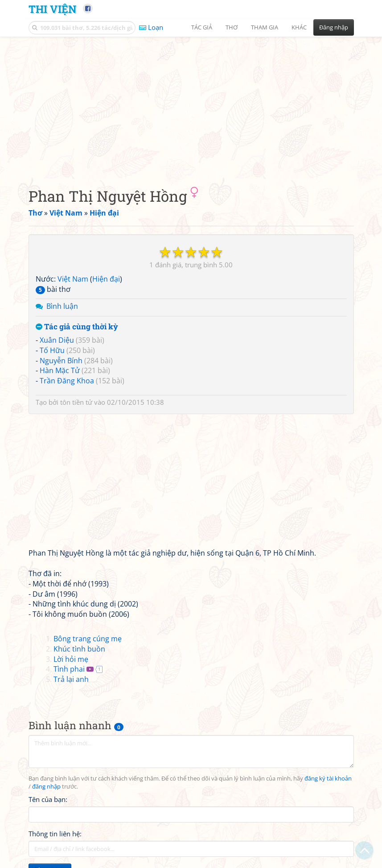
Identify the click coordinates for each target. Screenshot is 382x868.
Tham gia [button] (265, 27)
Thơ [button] (232, 27)
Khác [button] (299, 27)
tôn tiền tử (76, 402)
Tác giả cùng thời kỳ (77, 327)
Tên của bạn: (48, 799)
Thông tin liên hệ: (55, 834)
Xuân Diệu (57, 340)
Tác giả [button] (202, 27)
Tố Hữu (52, 350)
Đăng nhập (334, 27)
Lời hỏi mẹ (71, 659)
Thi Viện (52, 9)
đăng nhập (46, 787)
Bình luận (62, 306)
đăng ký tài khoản (328, 779)
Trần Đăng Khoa (67, 381)
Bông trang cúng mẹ (88, 639)
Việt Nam (73, 279)
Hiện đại (106, 279)
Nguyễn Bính (61, 361)
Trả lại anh (71, 679)
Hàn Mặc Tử (60, 370)
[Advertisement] (191, 105)
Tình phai (69, 669)
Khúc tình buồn (79, 649)
